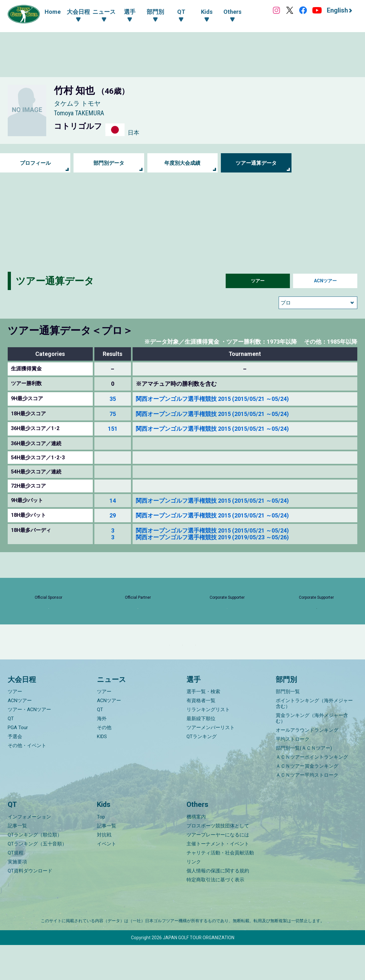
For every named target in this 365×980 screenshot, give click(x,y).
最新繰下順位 (201, 754)
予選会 (15, 772)
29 (113, 515)
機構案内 (196, 852)
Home (53, 12)
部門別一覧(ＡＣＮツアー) (304, 783)
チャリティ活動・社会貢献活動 (220, 888)
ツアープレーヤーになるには (218, 870)
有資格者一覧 (201, 736)
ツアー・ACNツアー (29, 745)
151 (113, 429)
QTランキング (202, 772)
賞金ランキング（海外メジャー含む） (312, 754)
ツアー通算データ (256, 163)
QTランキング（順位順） (35, 870)
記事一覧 (17, 861)
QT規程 (16, 888)
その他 (104, 763)
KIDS (102, 772)
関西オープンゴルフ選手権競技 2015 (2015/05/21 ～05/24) (212, 399)
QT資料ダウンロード (30, 906)
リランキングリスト (208, 745)
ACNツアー (325, 281)
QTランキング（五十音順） (37, 879)
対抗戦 (104, 870)
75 (113, 414)
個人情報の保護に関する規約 (218, 906)
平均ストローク (293, 774)
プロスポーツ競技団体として (218, 861)
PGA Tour (18, 763)
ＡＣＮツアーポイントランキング (312, 792)
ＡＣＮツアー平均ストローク (307, 810)
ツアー (258, 281)
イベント (107, 879)
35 (113, 399)
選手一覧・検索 (203, 727)
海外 (102, 754)
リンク (194, 897)
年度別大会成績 (182, 163)
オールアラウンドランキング (307, 765)
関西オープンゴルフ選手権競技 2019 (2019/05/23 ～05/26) (212, 537)
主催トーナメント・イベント (218, 879)
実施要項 (17, 897)
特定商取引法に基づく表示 (215, 915)
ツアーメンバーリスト (211, 763)
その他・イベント (27, 781)
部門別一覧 (288, 727)
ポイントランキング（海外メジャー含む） (314, 739)
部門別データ (109, 163)
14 (113, 501)
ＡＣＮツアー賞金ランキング (307, 801)
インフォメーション (29, 852)
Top (101, 852)
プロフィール (35, 163)
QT (11, 754)
